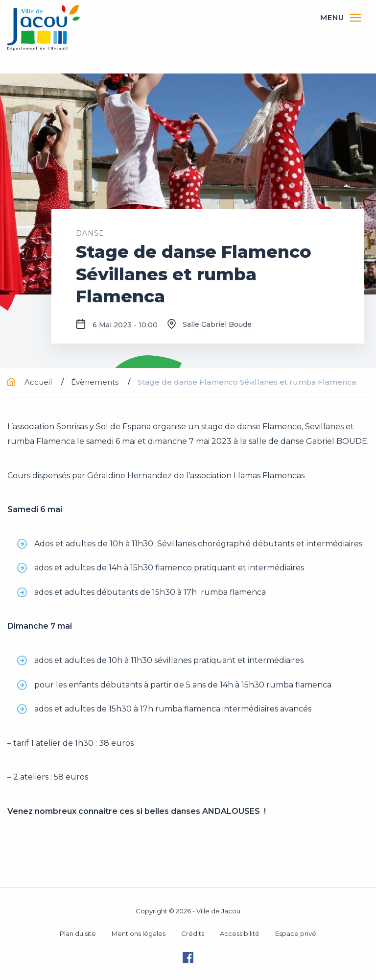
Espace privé (296, 933)
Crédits (193, 933)
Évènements (96, 382)
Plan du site (78, 933)
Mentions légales (139, 933)
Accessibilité (240, 933)
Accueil (31, 382)
